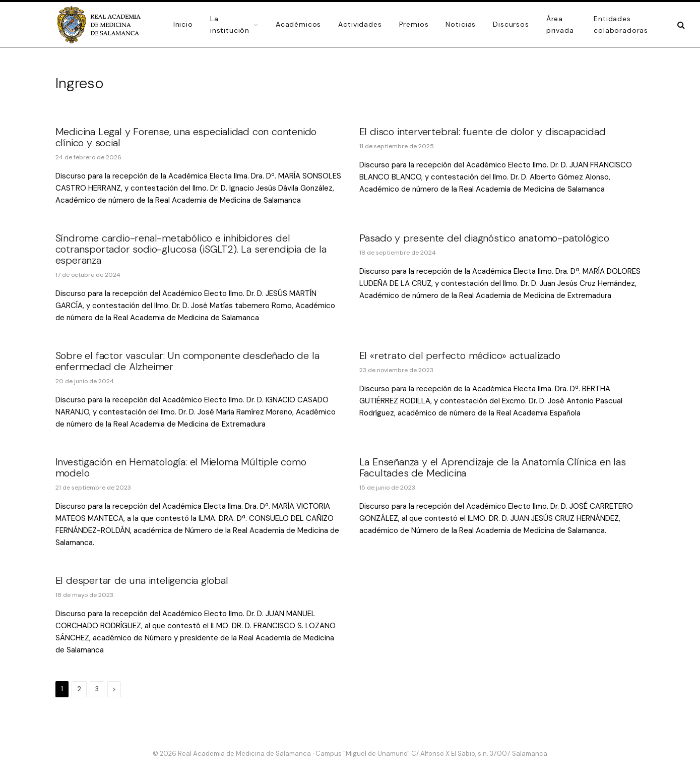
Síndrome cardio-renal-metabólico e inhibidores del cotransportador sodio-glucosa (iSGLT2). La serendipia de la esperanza (191, 249)
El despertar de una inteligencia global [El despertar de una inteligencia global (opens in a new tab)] (142, 580)
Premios (414, 24)
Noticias (461, 24)
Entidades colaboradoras (621, 24)
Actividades (360, 24)
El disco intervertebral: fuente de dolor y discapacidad (483, 132)
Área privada (560, 24)
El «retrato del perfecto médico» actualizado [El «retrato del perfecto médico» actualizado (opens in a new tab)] (460, 355)
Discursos (511, 24)
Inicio (183, 24)
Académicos (298, 24)
